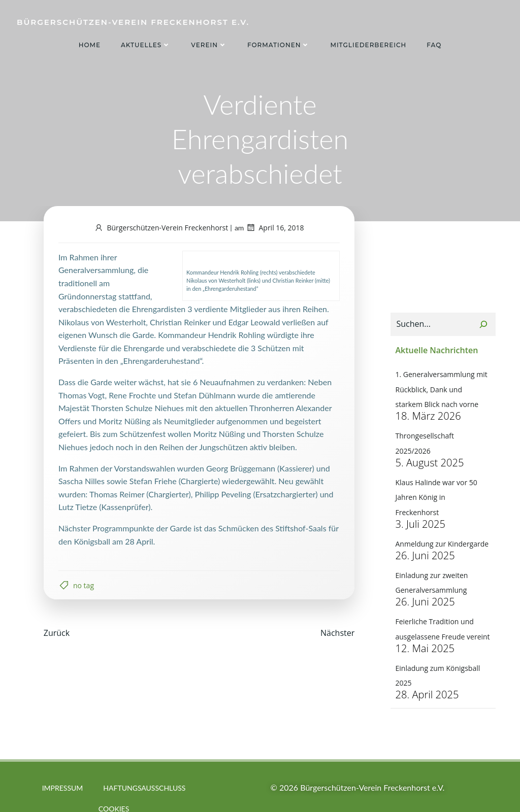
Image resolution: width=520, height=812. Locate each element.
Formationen (279, 45)
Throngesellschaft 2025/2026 (442, 438)
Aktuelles (146, 45)
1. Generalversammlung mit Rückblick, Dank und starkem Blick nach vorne (442, 391)
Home (90, 45)
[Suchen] (484, 327)
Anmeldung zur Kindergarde (441, 516)
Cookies (114, 786)
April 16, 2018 (275, 229)
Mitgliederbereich (368, 45)
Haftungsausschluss (144, 765)
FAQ (434, 45)
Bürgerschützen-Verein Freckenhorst (161, 229)
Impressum (63, 765)
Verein (209, 45)
